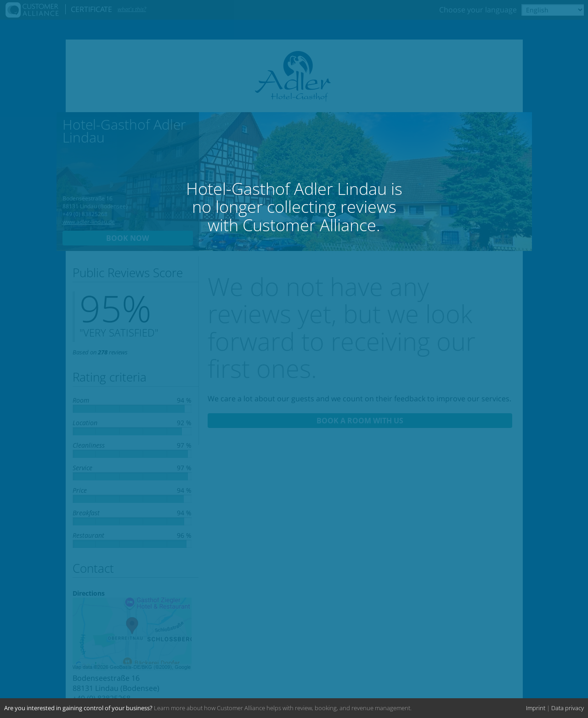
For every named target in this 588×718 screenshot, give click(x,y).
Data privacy (568, 708)
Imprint (536, 708)
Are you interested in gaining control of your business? (78, 708)
